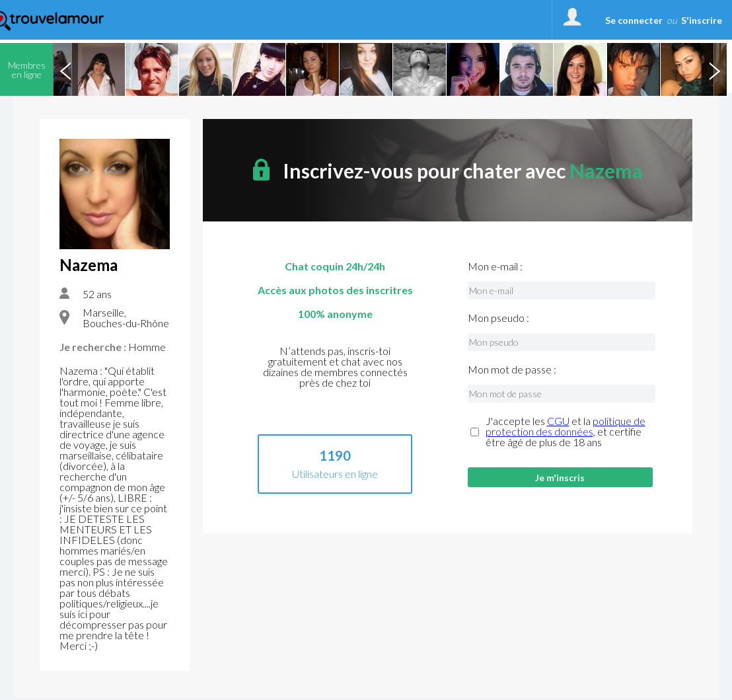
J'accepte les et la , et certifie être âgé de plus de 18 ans (566, 432)
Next (714, 69)
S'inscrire (702, 20)
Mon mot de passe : (512, 369)
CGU (558, 421)
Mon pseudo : (498, 318)
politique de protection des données (566, 426)
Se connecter (634, 20)
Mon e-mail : (495, 266)
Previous (65, 69)
